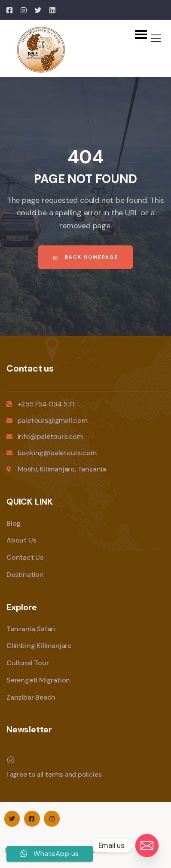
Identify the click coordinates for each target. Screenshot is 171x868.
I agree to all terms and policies (54, 775)
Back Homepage (85, 257)
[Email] (147, 846)
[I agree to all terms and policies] (11, 760)
